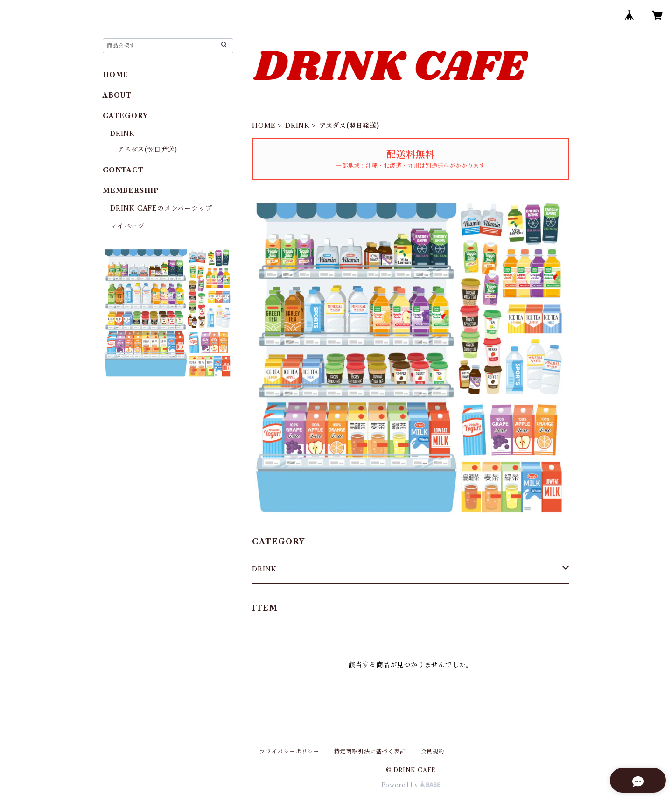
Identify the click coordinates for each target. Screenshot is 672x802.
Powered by (411, 785)
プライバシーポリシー (289, 751)
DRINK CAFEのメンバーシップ (161, 208)
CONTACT (123, 170)
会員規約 (433, 751)
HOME (264, 126)
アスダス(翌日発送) (147, 149)
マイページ (127, 226)
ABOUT (117, 95)
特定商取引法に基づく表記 (370, 751)
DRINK (297, 126)
